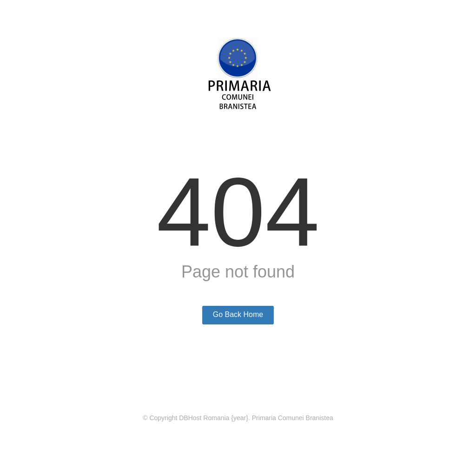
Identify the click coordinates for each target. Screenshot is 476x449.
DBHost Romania (204, 418)
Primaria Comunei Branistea (293, 418)
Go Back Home (238, 314)
